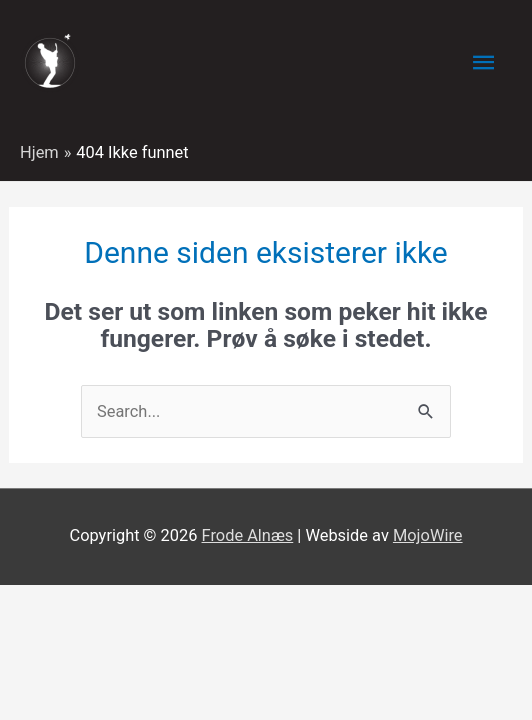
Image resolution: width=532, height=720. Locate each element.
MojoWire (428, 535)
